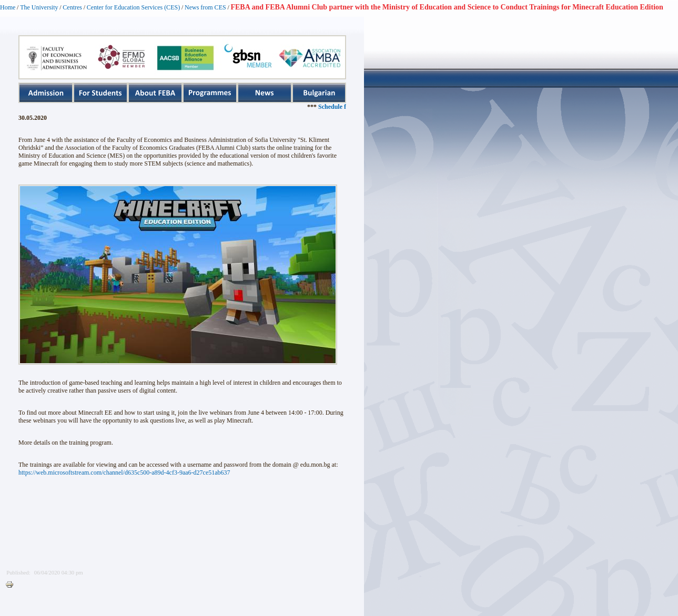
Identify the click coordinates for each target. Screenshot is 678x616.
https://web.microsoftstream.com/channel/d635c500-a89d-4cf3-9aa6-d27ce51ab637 (124, 473)
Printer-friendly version (12, 585)
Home (8, 7)
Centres (72, 7)
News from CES (205, 7)
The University (39, 7)
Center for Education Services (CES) (133, 7)
